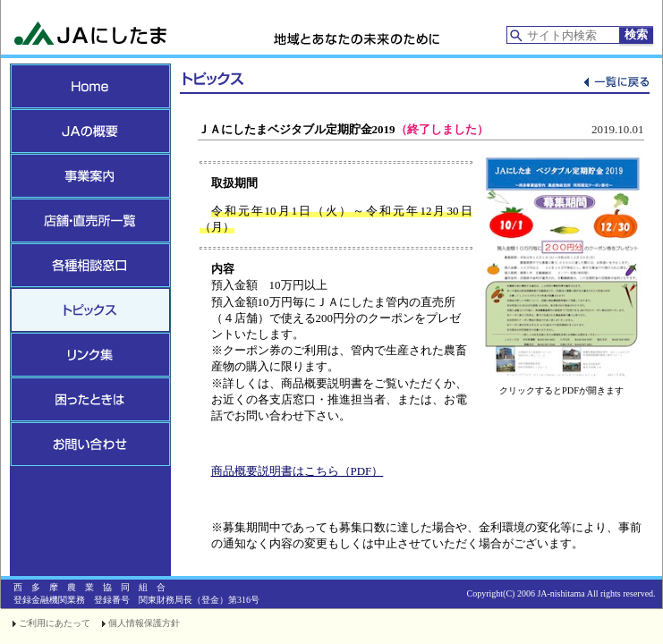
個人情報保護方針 (144, 623)
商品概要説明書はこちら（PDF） (297, 471)
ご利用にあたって (55, 623)
